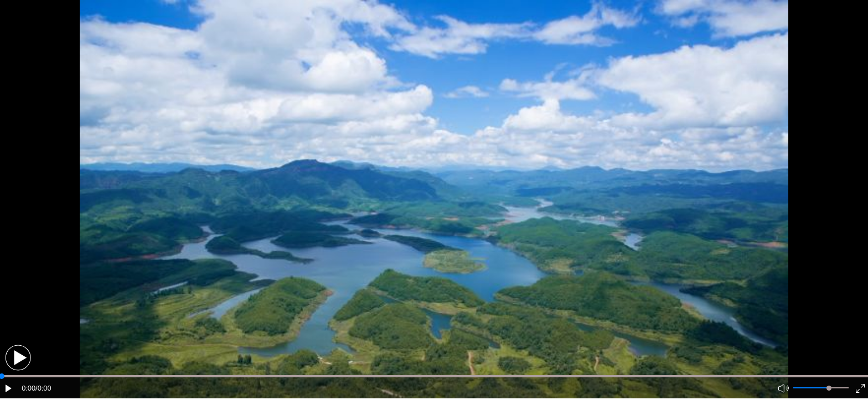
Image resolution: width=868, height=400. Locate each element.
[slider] (829, 388)
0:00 (29, 388)
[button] (18, 358)
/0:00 (43, 388)
